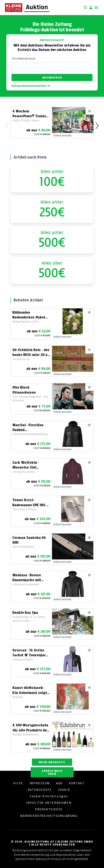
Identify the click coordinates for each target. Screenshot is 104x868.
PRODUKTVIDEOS (49, 809)
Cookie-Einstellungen (49, 796)
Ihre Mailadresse (23, 59)
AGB (59, 783)
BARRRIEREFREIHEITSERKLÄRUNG (49, 816)
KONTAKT (77, 783)
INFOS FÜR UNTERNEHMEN (49, 803)
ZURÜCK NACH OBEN (52, 772)
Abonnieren (52, 78)
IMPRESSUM (40, 783)
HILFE (18, 783)
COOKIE (64, 790)
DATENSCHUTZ (40, 790)
